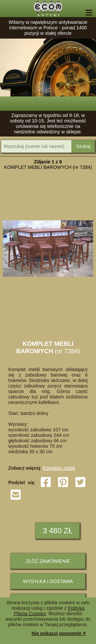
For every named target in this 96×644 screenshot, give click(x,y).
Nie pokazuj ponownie (59, 633)
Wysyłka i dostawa (48, 581)
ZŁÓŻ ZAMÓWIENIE (48, 561)
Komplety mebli (59, 468)
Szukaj (83, 146)
